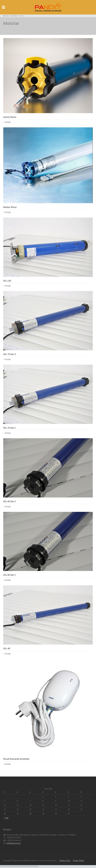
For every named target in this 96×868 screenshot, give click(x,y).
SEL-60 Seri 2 (10, 501)
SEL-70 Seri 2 (10, 354)
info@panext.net (14, 843)
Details (8, 122)
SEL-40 (7, 648)
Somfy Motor (10, 117)
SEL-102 (7, 281)
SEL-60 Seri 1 (10, 575)
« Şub (6, 818)
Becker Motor (10, 207)
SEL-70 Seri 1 (10, 428)
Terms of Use (65, 860)
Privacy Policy (79, 860)
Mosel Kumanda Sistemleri (16, 759)
